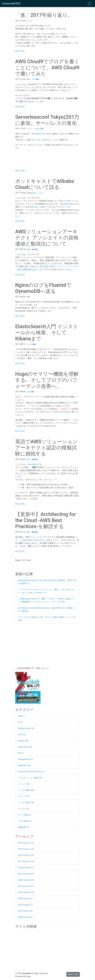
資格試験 (35, 249)
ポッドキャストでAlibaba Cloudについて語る (45, 184)
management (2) (25, 759)
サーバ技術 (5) (24, 815)
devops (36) (23, 741)
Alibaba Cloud (31, 193)
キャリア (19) (24, 796)
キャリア (30, 21)
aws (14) (22, 734)
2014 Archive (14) (26, 843)
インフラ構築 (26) (26, 790)
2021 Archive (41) (26, 886)
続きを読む (20, 51)
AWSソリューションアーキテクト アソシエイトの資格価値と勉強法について (47, 238)
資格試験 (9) (23, 827)
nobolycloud (33, 207)
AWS (28, 79)
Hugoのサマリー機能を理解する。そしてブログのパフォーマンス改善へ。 (47, 380)
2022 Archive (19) (26, 892)
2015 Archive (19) (26, 849)
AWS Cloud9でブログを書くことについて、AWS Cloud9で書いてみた (47, 68)
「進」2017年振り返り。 (44, 15)
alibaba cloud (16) (26, 728)
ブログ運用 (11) (25, 821)
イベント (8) (23, 784)
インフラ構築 (31, 344)
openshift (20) (24, 765)
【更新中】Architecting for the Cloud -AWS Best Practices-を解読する (46, 520)
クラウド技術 (39, 129)
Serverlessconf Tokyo (41, 134)
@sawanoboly (67, 204)
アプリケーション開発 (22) (30, 778)
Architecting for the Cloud (33, 540)
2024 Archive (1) (25, 905)
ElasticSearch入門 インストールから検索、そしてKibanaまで (47, 333)
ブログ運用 (35, 79)
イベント (30, 129)
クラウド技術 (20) (26, 803)
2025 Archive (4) (25, 911)
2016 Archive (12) (26, 855)
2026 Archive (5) (25, 917)
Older (29, 560)
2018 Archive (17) (26, 868)
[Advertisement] (48, 645)
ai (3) (20, 722)
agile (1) (22, 716)
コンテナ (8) (23, 809)
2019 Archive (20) (26, 874)
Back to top (73, 974)
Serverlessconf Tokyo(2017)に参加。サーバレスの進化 (47, 120)
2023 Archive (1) (25, 899)
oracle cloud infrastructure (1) (31, 772)
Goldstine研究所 (11, 4)
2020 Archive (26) (26, 880)
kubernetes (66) (25, 747)
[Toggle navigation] (89, 4)
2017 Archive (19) (26, 861)
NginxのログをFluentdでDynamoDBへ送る (43, 288)
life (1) (21, 753)
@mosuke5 (32, 464)
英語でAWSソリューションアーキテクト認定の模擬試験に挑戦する (46, 448)
